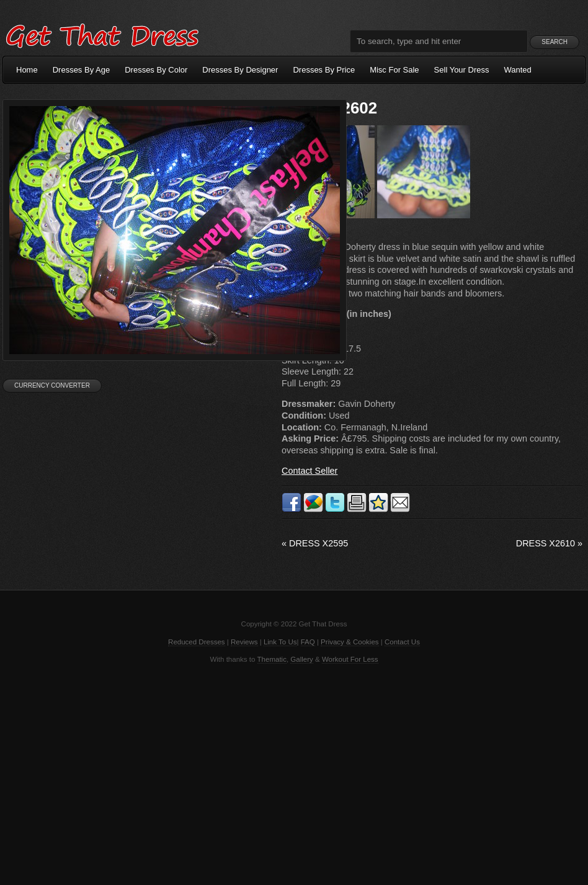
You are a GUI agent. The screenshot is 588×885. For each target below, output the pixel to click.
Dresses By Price (324, 70)
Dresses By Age (82, 70)
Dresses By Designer (240, 70)
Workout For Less (350, 659)
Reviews (244, 642)
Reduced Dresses (197, 642)
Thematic (272, 659)
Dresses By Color (156, 70)
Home (27, 70)
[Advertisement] (294, 773)
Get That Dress (102, 34)
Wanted (518, 70)
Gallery (301, 659)
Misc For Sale (394, 70)
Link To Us (280, 642)
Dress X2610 (549, 543)
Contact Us (402, 642)
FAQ (308, 642)
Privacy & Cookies (350, 642)
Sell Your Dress (462, 70)
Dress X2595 (315, 543)
